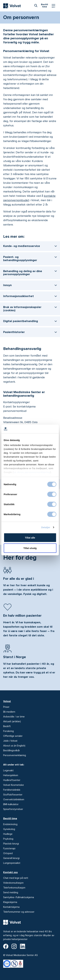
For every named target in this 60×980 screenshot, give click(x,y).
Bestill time (10, 818)
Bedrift (7, 726)
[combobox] (36, 5)
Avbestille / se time (14, 717)
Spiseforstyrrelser (13, 809)
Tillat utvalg (30, 548)
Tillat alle (30, 537)
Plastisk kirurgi (11, 844)
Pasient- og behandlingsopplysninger (20, 259)
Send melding (11, 892)
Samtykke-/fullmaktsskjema (19, 897)
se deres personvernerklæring (32, 472)
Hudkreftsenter (12, 780)
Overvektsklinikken (14, 799)
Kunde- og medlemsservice (22, 246)
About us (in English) (14, 746)
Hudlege (8, 834)
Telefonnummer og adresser (19, 912)
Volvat (7, 701)
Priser (6, 707)
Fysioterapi (9, 848)
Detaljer (46, 527)
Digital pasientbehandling (21, 321)
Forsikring (8, 731)
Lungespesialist (12, 863)
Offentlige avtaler (13, 736)
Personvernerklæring (15, 755)
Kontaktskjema (11, 907)
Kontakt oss (10, 872)
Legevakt (8, 770)
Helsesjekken (11, 775)
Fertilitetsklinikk (12, 790)
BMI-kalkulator (11, 804)
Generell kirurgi (11, 858)
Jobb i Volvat (10, 741)
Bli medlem (9, 712)
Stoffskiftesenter (13, 795)
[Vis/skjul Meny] (53, 6)
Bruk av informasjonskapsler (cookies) (22, 309)
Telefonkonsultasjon (14, 888)
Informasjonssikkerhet (18, 296)
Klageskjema (10, 902)
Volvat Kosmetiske (14, 785)
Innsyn (7, 285)
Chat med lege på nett (16, 878)
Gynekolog (9, 829)
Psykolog (8, 839)
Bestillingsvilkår (12, 750)
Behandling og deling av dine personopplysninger (23, 273)
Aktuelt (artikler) (12, 721)
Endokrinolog (10, 824)
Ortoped (8, 853)
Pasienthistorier (14, 332)
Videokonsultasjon (13, 883)
